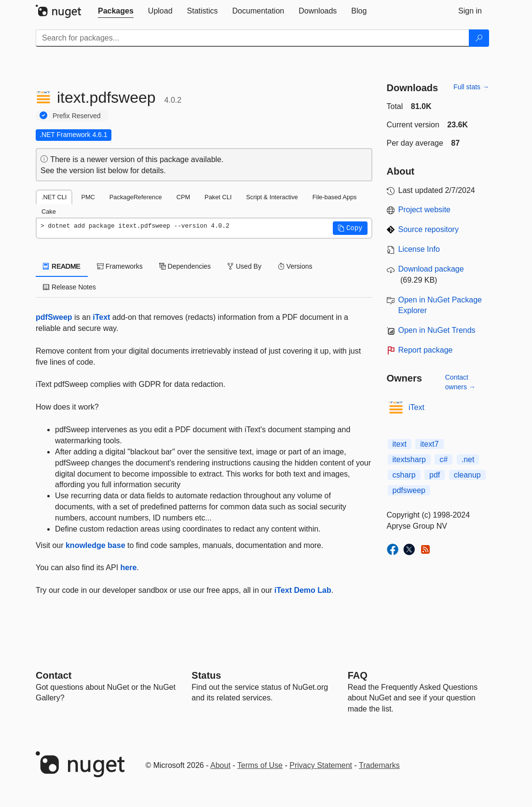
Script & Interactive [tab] (272, 197)
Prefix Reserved (77, 116)
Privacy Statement (321, 765)
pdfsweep (409, 490)
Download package (431, 269)
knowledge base (95, 545)
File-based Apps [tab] (335, 197)
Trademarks (379, 765)
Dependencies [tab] (185, 266)
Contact (54, 675)
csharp (404, 475)
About (220, 765)
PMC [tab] (88, 197)
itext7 (429, 444)
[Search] (479, 38)
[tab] (116, 11)
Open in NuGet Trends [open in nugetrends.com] (437, 330)
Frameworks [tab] (120, 266)
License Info (419, 249)
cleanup (467, 475)
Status (206, 675)
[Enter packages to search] (252, 38)
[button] (350, 228)
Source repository (429, 229)
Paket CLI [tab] (218, 197)
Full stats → (471, 87)
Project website (425, 210)
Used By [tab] (244, 266)
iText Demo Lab (303, 590)
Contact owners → (460, 382)
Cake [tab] (49, 212)
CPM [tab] (183, 197)
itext (400, 444)
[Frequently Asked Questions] (358, 675)
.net (468, 459)
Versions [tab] (295, 266)
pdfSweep (54, 317)
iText (101, 317)
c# (443, 459)
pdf (435, 475)
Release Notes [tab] (69, 287)
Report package (426, 350)
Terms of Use (260, 765)
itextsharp (409, 459)
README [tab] (62, 266)
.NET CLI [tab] (54, 197)
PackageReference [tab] (136, 197)
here (129, 568)
